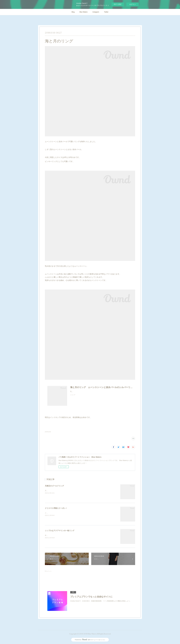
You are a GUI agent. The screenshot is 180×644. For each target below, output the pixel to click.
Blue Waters (84, 12)
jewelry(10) (48, 432)
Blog (73, 12)
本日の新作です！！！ (52, 535)
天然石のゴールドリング (54, 486)
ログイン (133, 4)
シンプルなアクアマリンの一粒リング (60, 531)
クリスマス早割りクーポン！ (56, 508)
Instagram (96, 12)
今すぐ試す (118, 4)
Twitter (106, 12)
